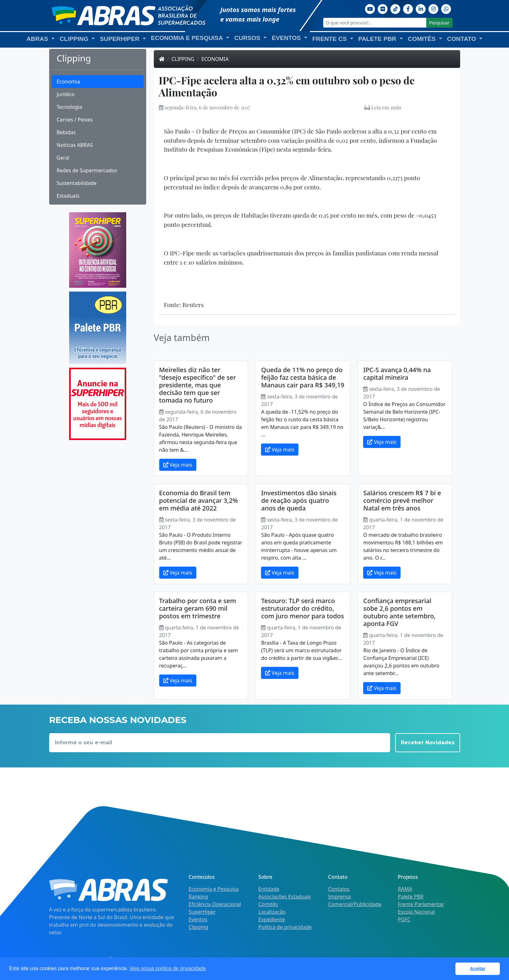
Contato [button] (463, 39)
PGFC (404, 919)
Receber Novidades (428, 743)
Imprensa (340, 897)
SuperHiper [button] (121, 39)
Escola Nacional (417, 912)
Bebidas (66, 132)
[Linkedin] (421, 8)
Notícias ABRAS (75, 145)
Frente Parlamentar (421, 904)
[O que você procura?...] (375, 23)
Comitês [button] (423, 39)
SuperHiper (202, 912)
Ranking (198, 897)
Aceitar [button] (478, 969)
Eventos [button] (287, 38)
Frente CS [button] (330, 39)
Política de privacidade (285, 927)
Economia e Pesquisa (214, 889)
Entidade (269, 889)
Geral (63, 158)
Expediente (272, 919)
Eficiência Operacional (215, 904)
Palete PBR (411, 897)
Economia (69, 82)
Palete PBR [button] (378, 39)
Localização (272, 912)
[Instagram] (434, 8)
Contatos (339, 889)
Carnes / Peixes (75, 120)
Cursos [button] (248, 38)
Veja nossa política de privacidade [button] (167, 968)
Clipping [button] (75, 39)
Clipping (183, 59)
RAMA (405, 889)
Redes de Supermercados (87, 170)
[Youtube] (370, 8)
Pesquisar (439, 23)
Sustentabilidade (77, 183)
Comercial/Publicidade (355, 904)
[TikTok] (395, 8)
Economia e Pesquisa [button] (188, 38)
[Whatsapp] (446, 8)
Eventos (198, 919)
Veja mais (178, 465)
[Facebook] (408, 8)
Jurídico (66, 94)
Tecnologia (70, 107)
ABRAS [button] (38, 39)
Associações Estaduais (285, 897)
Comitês (268, 904)
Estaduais (68, 196)
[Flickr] (383, 8)
